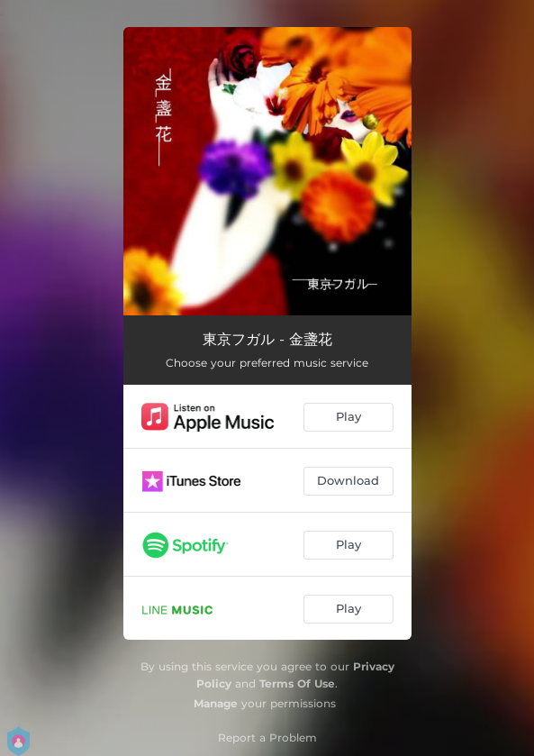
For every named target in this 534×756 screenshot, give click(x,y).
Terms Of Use (297, 683)
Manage (216, 703)
